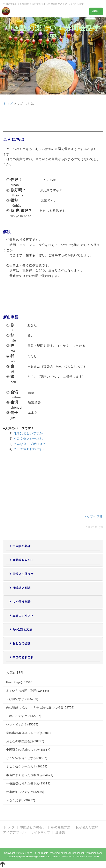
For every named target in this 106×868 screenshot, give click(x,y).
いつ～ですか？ (22, 724)
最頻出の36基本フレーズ (28, 733)
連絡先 (60, 832)
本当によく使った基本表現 (30, 775)
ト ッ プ (9, 827)
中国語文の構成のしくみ (28, 750)
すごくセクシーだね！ (30, 438)
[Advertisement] (53, 121)
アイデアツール (14, 832)
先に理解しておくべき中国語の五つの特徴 (40, 707)
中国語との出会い (33, 827)
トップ (8, 104)
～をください (21, 800)
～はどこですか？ (24, 716)
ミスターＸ (31, 853)
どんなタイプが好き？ (30, 444)
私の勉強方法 (61, 827)
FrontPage (20, 682)
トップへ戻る (93, 516)
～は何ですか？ (22, 699)
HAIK (97, 857)
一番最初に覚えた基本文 (28, 783)
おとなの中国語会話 (25, 741)
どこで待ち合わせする (30, 449)
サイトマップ (40, 832)
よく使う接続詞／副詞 (28, 691)
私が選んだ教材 (87, 827)
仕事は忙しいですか (28, 433)
